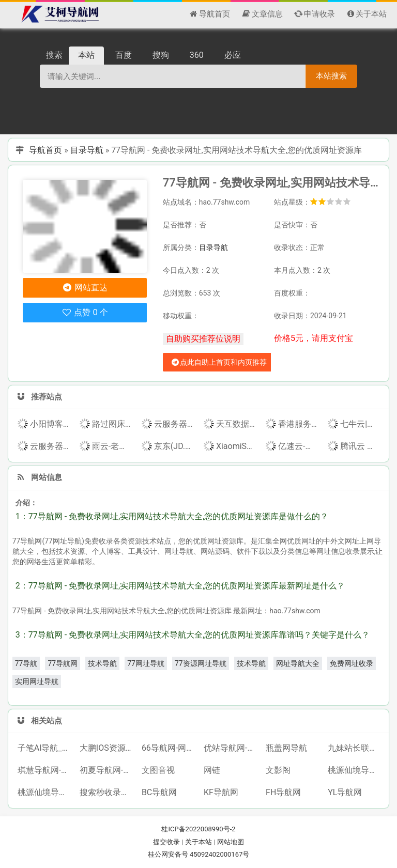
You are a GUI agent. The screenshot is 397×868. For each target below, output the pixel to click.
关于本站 (198, 842)
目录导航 (87, 150)
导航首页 (45, 150)
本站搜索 (331, 76)
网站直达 (85, 288)
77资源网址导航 (201, 663)
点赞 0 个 (85, 312)
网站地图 (231, 842)
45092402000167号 (219, 854)
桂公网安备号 (169, 854)
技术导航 (102, 663)
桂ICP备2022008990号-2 (198, 829)
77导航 (26, 663)
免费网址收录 (352, 663)
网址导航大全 (298, 663)
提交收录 (166, 842)
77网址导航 (146, 663)
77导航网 (63, 663)
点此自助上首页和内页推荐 (219, 362)
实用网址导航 (37, 681)
